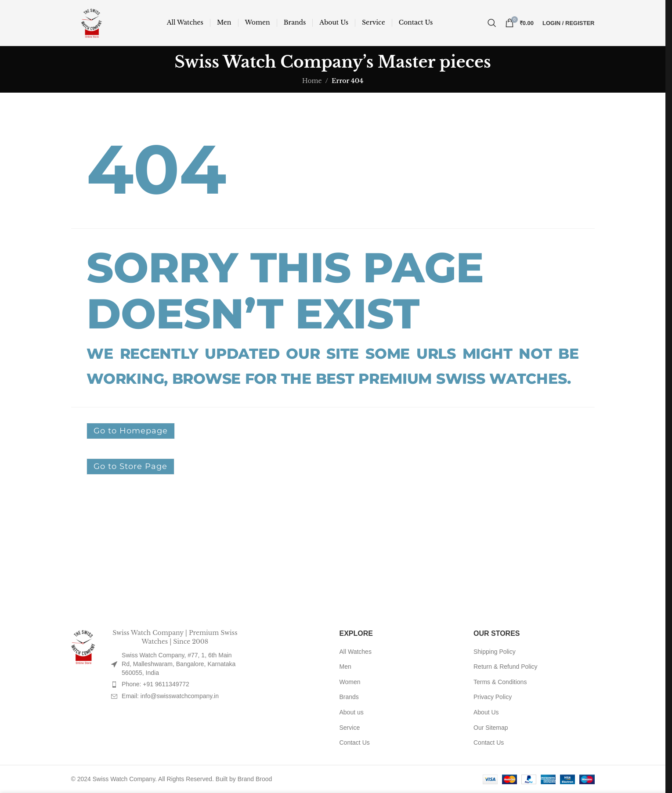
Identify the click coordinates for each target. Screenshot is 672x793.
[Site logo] (92, 22)
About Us (486, 712)
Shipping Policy (495, 652)
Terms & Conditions (500, 682)
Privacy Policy (493, 697)
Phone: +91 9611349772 (155, 684)
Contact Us (355, 743)
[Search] (492, 23)
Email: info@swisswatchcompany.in (170, 696)
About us (352, 712)
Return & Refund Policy (506, 667)
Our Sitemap (491, 728)
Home (312, 81)
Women (350, 682)
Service (350, 728)
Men (345, 667)
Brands (349, 697)
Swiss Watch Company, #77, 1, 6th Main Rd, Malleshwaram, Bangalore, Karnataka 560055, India (179, 664)
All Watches (356, 652)
